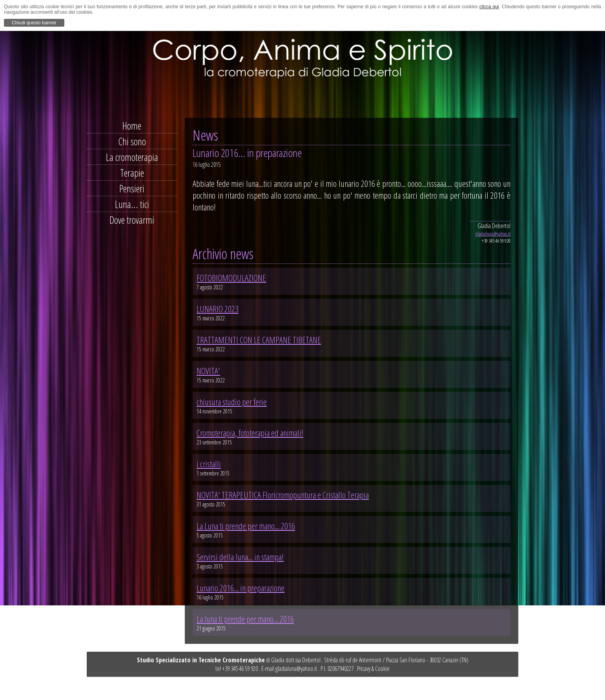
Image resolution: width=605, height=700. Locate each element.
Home (132, 126)
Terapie (132, 173)
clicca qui (489, 7)
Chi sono (132, 141)
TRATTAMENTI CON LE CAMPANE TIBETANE (259, 340)
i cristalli (209, 464)
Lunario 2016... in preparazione (241, 588)
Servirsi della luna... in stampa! (240, 557)
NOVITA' (208, 371)
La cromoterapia (132, 157)
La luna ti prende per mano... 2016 (245, 619)
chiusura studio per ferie (232, 402)
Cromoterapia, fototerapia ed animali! (250, 433)
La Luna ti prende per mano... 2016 (246, 526)
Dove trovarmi (132, 220)
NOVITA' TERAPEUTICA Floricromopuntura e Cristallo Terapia (283, 495)
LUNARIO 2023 (218, 309)
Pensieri (132, 188)
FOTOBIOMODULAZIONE (231, 278)
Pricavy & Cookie (373, 669)
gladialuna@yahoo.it (493, 234)
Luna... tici (132, 204)
